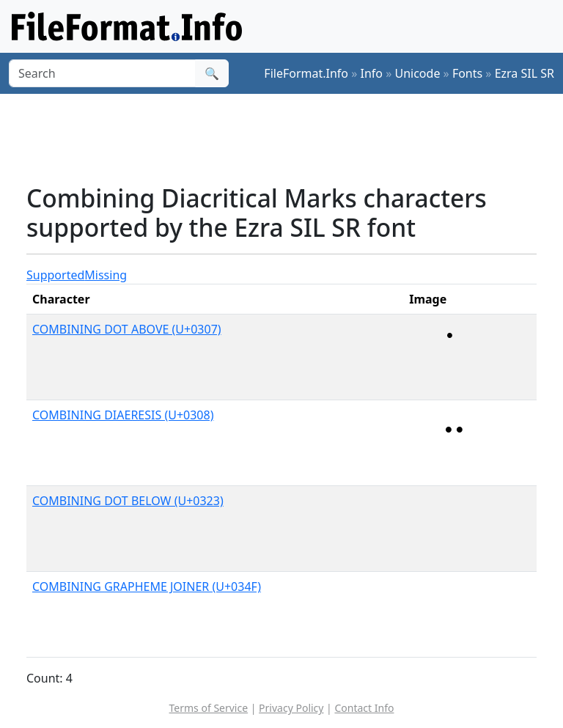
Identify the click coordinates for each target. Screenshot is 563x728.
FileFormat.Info (306, 73)
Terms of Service (209, 708)
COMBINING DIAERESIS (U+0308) (123, 415)
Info (372, 73)
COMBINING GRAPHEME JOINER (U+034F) (147, 587)
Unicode (417, 73)
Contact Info (364, 708)
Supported (55, 275)
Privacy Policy (291, 708)
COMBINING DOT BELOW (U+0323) (128, 501)
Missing (106, 275)
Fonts (467, 73)
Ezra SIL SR (525, 73)
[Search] (102, 73)
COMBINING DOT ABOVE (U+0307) (127, 329)
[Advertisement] (293, 139)
